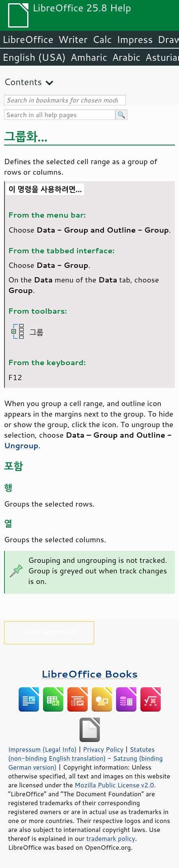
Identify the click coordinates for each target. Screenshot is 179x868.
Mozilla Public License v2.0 (114, 785)
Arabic (126, 57)
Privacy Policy (103, 749)
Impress (135, 39)
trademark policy (111, 838)
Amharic (89, 57)
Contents (23, 82)
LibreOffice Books (90, 674)
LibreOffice (28, 39)
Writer (73, 39)
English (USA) (34, 57)
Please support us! (49, 631)
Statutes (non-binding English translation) (81, 754)
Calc (102, 39)
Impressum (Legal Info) (42, 749)
